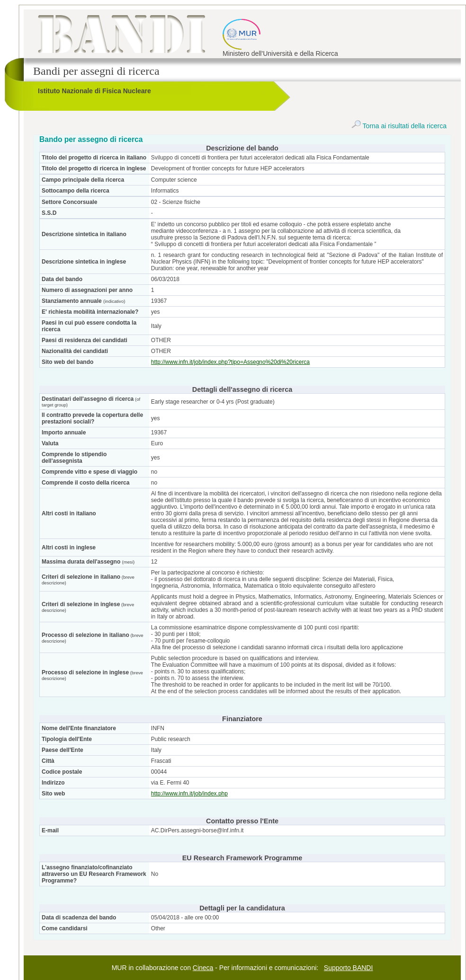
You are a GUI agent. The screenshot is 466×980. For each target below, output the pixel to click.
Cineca (203, 968)
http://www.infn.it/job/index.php (189, 794)
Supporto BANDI (349, 968)
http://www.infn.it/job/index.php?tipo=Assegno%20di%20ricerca (230, 362)
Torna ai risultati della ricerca (399, 126)
